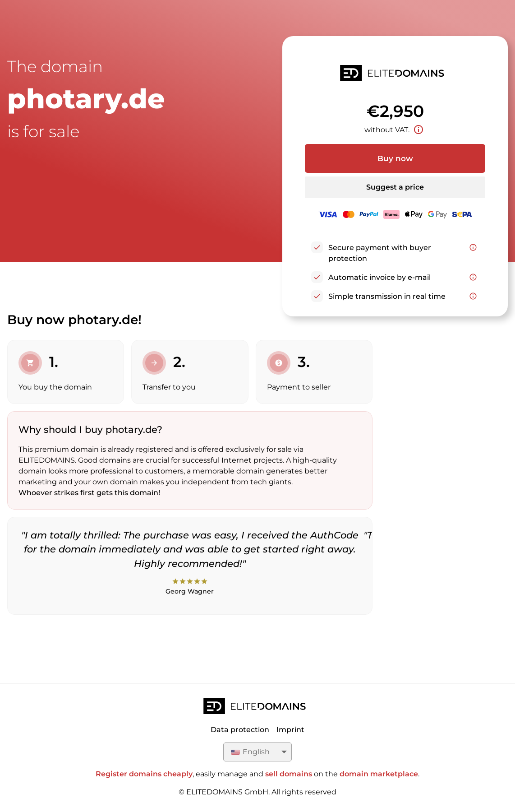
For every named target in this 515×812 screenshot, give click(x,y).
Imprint (290, 730)
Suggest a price (395, 187)
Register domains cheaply (144, 774)
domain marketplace (379, 774)
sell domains (289, 774)
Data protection (240, 730)
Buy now (395, 158)
